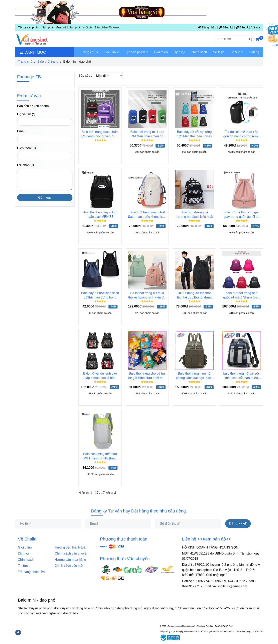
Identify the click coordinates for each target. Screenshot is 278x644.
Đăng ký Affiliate (248, 27)
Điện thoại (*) (27, 148)
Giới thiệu (26, 547)
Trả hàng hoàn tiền (31, 572)
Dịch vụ (25, 553)
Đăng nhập (207, 27)
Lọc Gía (112, 52)
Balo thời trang (48, 62)
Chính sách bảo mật (69, 566)
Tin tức (23, 566)
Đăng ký (226, 27)
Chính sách (27, 560)
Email (21, 131)
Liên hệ (254, 52)
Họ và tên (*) (26, 114)
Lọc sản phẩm (136, 52)
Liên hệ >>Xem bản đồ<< (207, 539)
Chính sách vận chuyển (71, 553)
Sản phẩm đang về (54, 27)
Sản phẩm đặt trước (107, 27)
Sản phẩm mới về (80, 27)
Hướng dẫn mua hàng (70, 560)
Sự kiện (219, 52)
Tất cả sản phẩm (29, 27)
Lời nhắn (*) (26, 165)
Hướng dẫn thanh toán (71, 547)
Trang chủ (25, 62)
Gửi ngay (45, 197)
